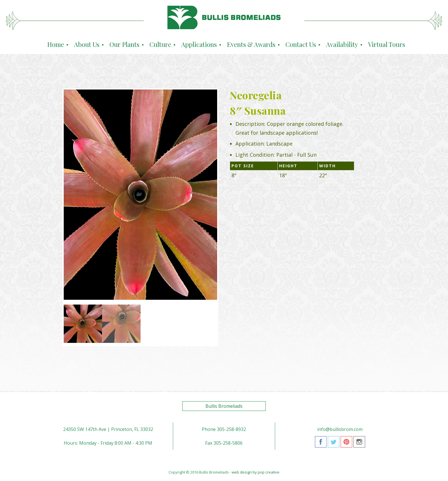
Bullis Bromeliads (224, 406)
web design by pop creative (256, 472)
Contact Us (301, 44)
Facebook (321, 444)
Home (56, 44)
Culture (160, 44)
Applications (199, 44)
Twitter (334, 444)
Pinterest (346, 444)
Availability (342, 44)
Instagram (359, 444)
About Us (87, 44)
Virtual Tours (387, 44)
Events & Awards (251, 44)
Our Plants (124, 44)
